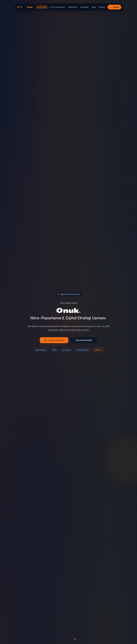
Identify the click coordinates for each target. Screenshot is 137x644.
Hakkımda (73, 7)
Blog (94, 7)
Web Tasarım (41, 350)
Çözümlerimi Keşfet (84, 340)
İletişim (102, 7)
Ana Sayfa (42, 7)
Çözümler (84, 7)
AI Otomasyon (57, 7)
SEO (55, 350)
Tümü (98, 350)
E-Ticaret (66, 350)
